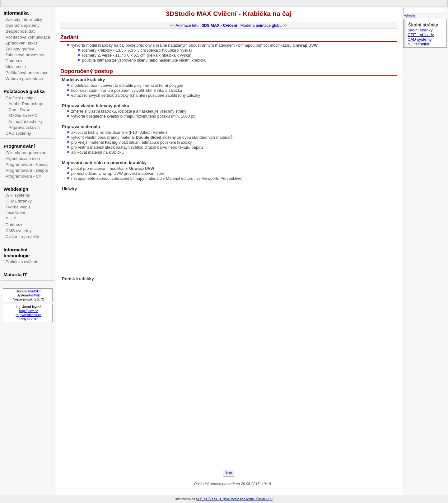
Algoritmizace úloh (23, 158)
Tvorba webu (18, 207)
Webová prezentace (24, 79)
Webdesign (16, 189)
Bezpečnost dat (20, 31)
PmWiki (35, 295)
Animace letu (187, 25)
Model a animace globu (261, 25)
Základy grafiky (20, 49)
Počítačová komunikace (28, 37)
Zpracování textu (21, 43)
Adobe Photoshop (25, 104)
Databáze (15, 61)
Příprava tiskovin (24, 127)
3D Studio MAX (23, 116)
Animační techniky (26, 121)
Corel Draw (19, 110)
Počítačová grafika (24, 91)
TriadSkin (35, 291)
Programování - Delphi (27, 170)
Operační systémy (23, 25)
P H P (11, 219)
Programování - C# (23, 176)
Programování (19, 146)
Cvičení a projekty (22, 237)
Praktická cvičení (21, 262)
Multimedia (16, 67)
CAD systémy (18, 133)
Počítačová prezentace (27, 73)
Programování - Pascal (27, 164)
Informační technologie (16, 253)
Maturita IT (15, 275)
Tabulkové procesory (25, 55)
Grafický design (20, 98)
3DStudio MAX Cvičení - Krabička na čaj (229, 14)
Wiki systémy (18, 195)
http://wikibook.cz (28, 315)
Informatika (16, 13)
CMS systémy (19, 231)
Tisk (229, 473)
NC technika (418, 44)
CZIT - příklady (421, 35)
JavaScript (15, 213)
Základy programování (27, 153)
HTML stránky (19, 201)
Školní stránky (420, 30)
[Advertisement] (229, 447)
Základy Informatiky (24, 19)
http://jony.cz (29, 311)
